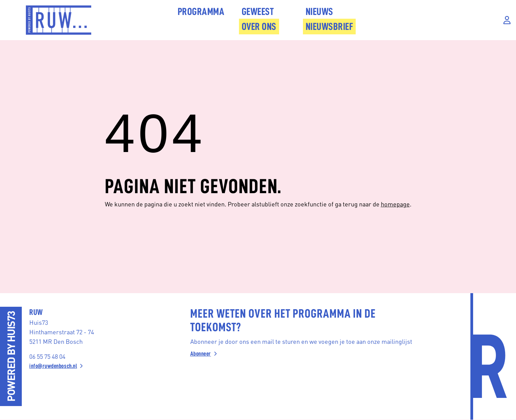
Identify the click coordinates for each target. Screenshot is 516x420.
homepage (395, 204)
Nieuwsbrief (329, 27)
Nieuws (319, 12)
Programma (201, 12)
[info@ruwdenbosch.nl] (89, 366)
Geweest (258, 12)
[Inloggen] (507, 20)
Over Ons (259, 27)
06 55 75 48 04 (47, 356)
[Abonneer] (310, 354)
